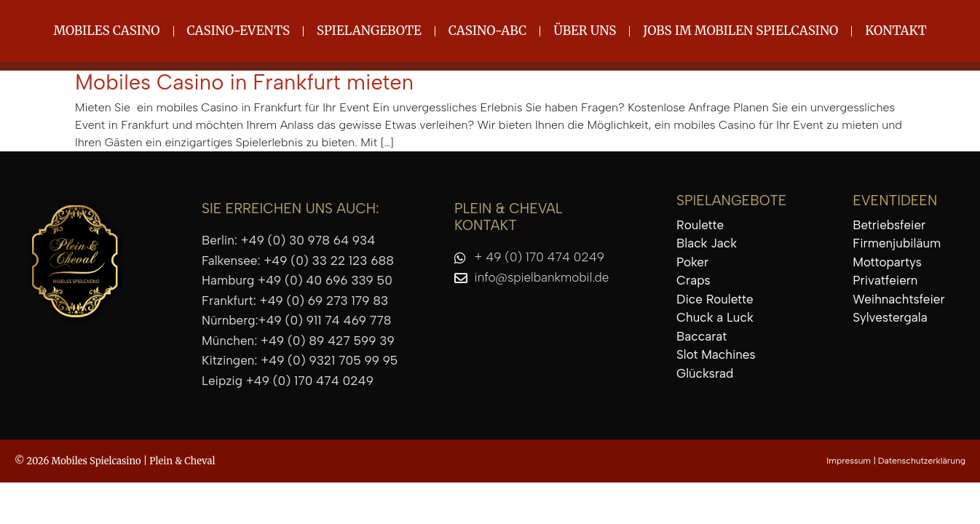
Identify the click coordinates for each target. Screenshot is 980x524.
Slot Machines (716, 354)
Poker (692, 262)
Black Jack (707, 243)
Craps (693, 280)
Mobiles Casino (106, 31)
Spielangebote (369, 31)
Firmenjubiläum (897, 243)
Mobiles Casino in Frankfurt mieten (244, 82)
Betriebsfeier (889, 225)
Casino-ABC (487, 31)
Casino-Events (239, 31)
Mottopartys (887, 262)
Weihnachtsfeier (898, 299)
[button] (32, 492)
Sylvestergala (890, 317)
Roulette (700, 225)
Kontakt (896, 31)
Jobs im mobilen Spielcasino (740, 31)
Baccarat (702, 336)
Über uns (585, 31)
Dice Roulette (715, 299)
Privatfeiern (885, 280)
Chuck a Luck (715, 317)
